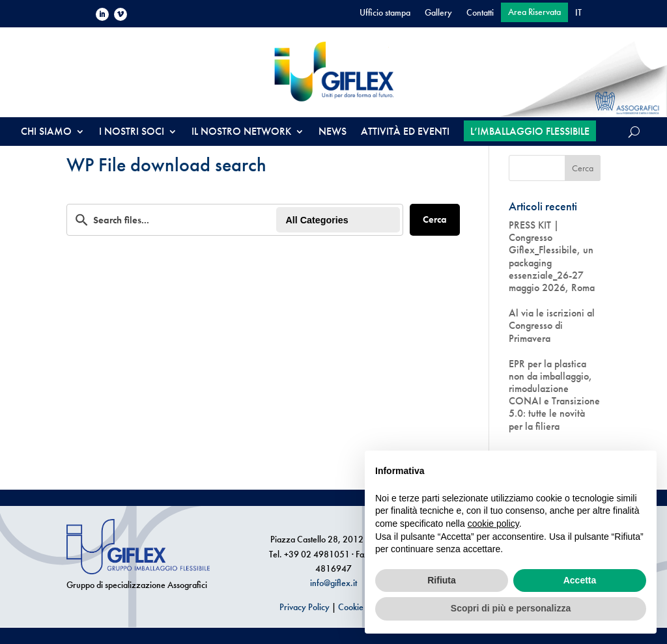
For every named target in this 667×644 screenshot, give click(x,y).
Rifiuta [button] (442, 580)
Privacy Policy (305, 607)
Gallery (438, 13)
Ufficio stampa (385, 13)
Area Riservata (534, 12)
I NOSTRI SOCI (132, 133)
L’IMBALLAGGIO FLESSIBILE (530, 131)
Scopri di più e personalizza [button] (511, 608)
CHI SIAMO (46, 133)
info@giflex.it (333, 583)
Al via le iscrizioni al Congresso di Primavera (552, 326)
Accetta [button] (580, 580)
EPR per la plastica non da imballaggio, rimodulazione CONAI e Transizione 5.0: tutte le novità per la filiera (554, 395)
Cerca (435, 219)
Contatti (480, 13)
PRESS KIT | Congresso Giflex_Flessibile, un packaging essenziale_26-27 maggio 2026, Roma (552, 256)
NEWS (333, 133)
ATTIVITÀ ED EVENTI (405, 133)
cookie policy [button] (493, 524)
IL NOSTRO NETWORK (241, 133)
